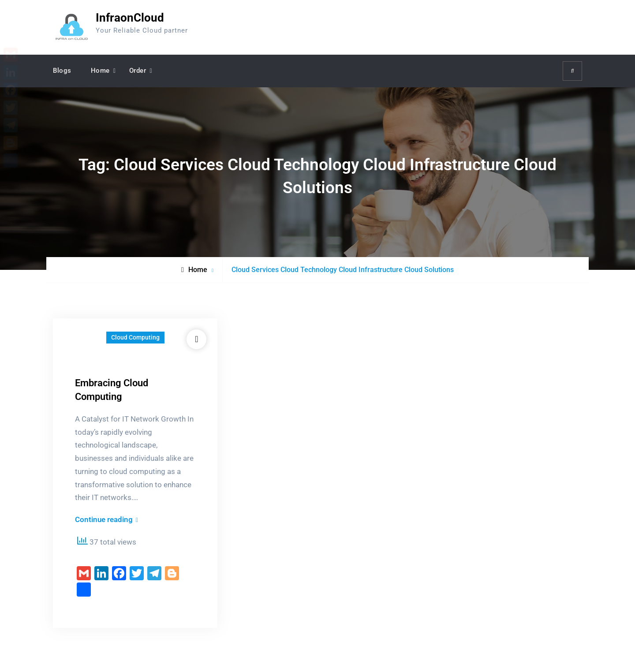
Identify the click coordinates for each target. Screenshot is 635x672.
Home (100, 71)
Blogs (62, 71)
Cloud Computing (135, 337)
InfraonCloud (130, 18)
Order (138, 71)
